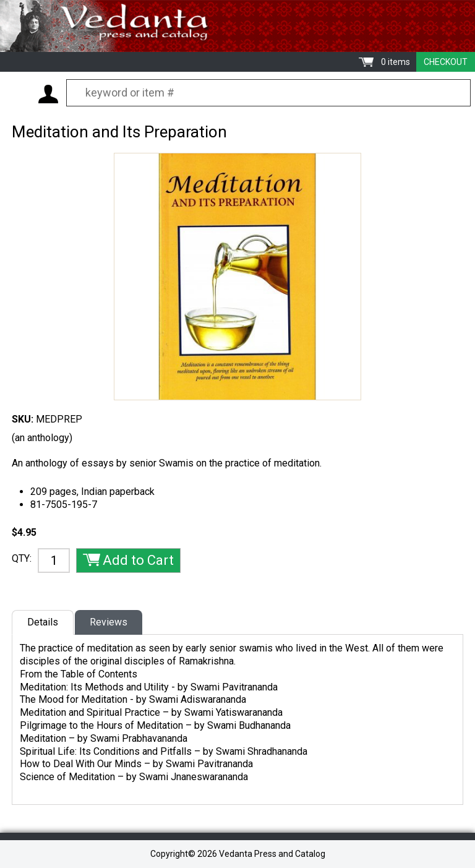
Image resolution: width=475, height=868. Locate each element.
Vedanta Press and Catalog (237, 26)
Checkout (446, 62)
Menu (19, 93)
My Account (48, 94)
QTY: (22, 558)
